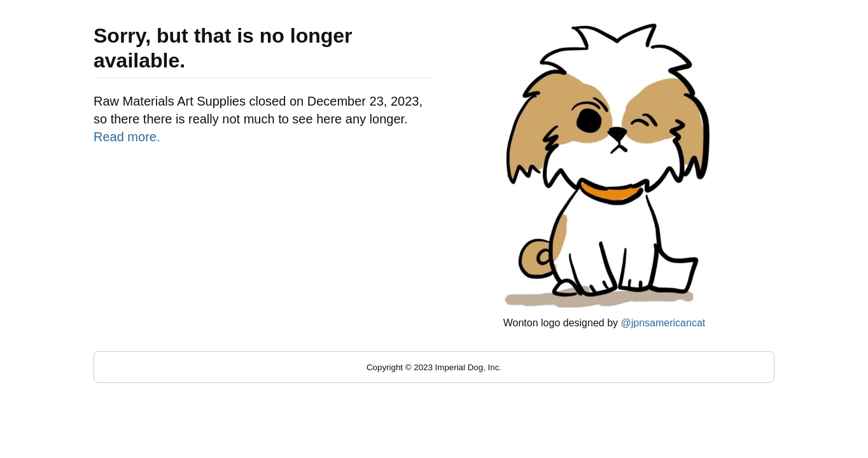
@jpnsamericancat (663, 323)
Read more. (127, 137)
